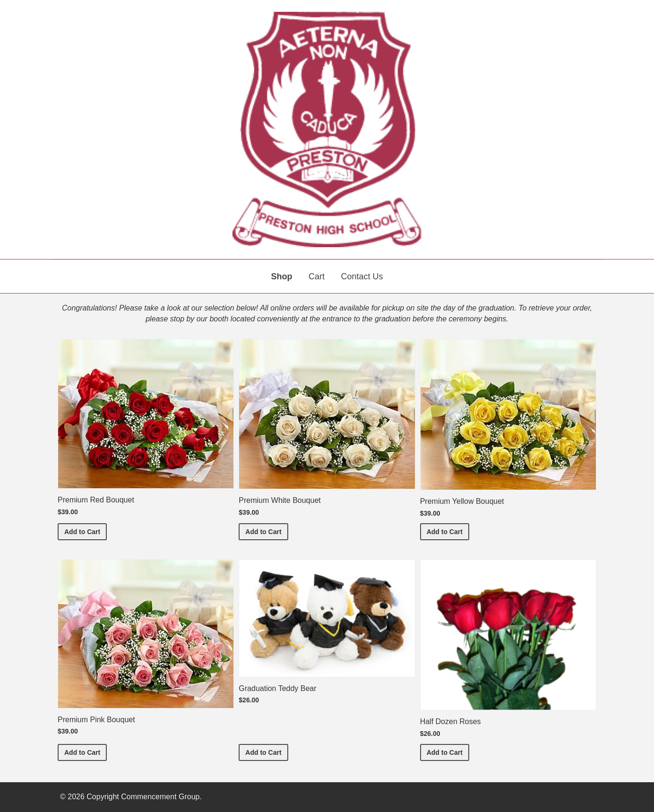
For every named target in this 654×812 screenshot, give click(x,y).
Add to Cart (86, 531)
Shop (282, 276)
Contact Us (362, 276)
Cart (317, 276)
